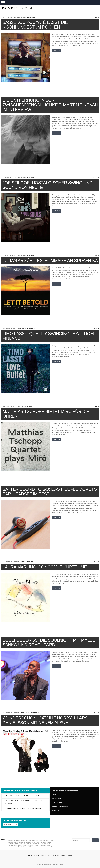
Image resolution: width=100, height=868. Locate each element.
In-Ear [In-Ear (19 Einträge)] (34, 842)
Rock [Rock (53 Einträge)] (25, 845)
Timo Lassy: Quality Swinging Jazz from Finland (48, 336)
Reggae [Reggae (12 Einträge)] (44, 844)
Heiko (22, 484)
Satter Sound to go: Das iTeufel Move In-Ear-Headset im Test (50, 492)
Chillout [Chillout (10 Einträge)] (40, 839)
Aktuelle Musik (57, 799)
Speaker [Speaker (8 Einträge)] (11, 847)
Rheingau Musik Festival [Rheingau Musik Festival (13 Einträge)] (15, 845)
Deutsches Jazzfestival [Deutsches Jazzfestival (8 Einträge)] (21, 841)
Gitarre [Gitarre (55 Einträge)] (16, 842)
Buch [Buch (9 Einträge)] (29, 839)
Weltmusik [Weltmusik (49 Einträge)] (49, 847)
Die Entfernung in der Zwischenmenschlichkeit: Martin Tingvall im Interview (51, 105)
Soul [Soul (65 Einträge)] (48, 845)
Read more (57, 50)
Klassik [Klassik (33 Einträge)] (49, 842)
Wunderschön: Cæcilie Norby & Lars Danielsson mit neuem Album (45, 720)
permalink (96, 17)
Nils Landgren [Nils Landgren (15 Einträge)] (28, 844)
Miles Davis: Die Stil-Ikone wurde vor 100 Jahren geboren (24, 802)
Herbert (23, 17)
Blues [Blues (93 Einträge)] (17, 839)
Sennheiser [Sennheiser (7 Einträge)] (31, 845)
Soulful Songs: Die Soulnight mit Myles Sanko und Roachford (49, 642)
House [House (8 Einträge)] (21, 842)
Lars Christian (25, 95)
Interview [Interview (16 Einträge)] (39, 842)
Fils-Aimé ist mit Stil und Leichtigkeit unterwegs (24, 796)
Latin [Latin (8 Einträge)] (17, 844)
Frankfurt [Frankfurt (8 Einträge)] (42, 841)
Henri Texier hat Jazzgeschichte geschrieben (23, 808)
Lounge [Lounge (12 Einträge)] (21, 844)
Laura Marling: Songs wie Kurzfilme (45, 567)
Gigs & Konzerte (57, 803)
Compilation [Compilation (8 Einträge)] (47, 839)
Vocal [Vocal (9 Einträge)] (34, 847)
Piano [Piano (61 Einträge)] (35, 844)
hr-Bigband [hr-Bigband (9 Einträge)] (28, 842)
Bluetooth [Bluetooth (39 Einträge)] (23, 839)
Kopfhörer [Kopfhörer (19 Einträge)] (11, 844)
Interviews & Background (60, 807)
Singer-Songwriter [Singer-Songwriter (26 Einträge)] (41, 845)
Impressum (56, 811)
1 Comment (34, 95)
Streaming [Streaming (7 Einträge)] (17, 847)
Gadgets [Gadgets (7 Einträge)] (11, 842)
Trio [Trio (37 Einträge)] (30, 847)
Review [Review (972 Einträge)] (49, 844)
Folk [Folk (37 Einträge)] (37, 841)
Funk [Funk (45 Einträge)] (47, 841)
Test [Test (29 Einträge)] (23, 847)
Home (54, 795)
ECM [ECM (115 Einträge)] (30, 841)
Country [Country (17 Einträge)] (11, 841)
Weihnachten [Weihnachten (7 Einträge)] (41, 847)
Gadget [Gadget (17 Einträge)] (52, 841)
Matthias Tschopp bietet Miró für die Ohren (46, 414)
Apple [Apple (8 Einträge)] (13, 839)
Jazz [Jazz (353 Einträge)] (45, 842)
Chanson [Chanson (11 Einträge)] (34, 839)
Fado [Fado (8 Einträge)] (34, 841)
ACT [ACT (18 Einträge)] (9, 839)
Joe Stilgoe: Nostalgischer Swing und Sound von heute (47, 185)
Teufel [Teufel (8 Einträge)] (27, 847)
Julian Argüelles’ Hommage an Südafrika (50, 261)
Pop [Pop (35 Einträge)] (39, 844)
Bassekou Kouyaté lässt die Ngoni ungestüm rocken (35, 25)
